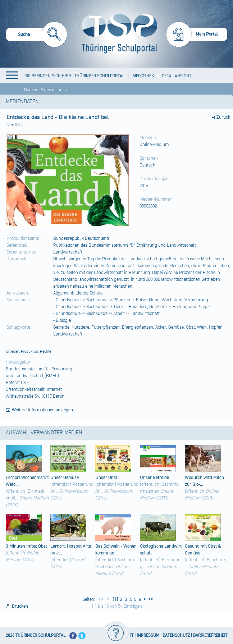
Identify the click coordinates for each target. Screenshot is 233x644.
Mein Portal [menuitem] (207, 34)
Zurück (223, 117)
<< (101, 599)
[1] (115, 599)
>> (150, 599)
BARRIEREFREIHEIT (210, 636)
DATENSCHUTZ (176, 636)
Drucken (20, 606)
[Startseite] (118, 34)
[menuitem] (36, 35)
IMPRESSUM (148, 636)
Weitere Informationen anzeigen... (44, 410)
